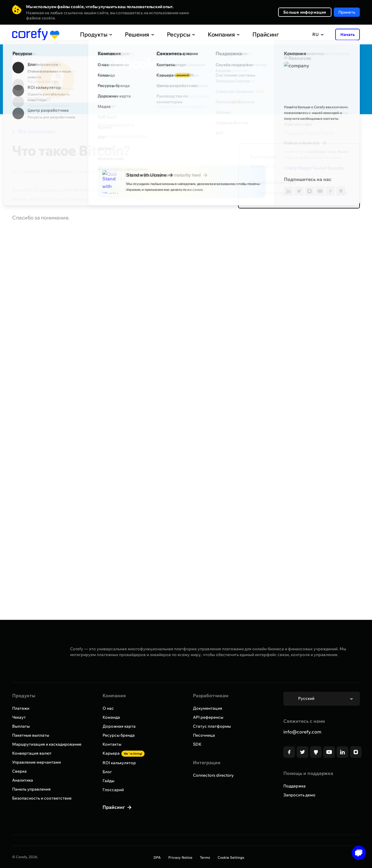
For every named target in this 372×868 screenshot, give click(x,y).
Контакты (112, 744)
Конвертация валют (32, 753)
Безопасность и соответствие (42, 798)
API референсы (208, 717)
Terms (205, 857)
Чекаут (19, 717)
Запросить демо (299, 795)
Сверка (19, 771)
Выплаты (21, 726)
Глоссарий (113, 790)
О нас (108, 708)
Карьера (124, 753)
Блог (107, 772)
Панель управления (31, 789)
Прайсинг (253, 34)
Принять (347, 12)
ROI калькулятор (119, 763)
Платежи (21, 708)
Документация (208, 708)
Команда (111, 717)
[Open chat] (357, 853)
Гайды (108, 781)
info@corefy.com (302, 732)
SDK (197, 744)
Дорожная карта (119, 726)
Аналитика (23, 780)
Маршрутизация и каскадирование (47, 744)
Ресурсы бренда (119, 735)
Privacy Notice (180, 857)
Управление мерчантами (37, 762)
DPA (157, 857)
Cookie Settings (231, 857)
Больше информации (305, 12)
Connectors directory (213, 775)
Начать (348, 34)
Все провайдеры (34, 131)
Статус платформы (212, 726)
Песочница (204, 735)
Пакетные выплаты (31, 735)
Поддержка (294, 786)
